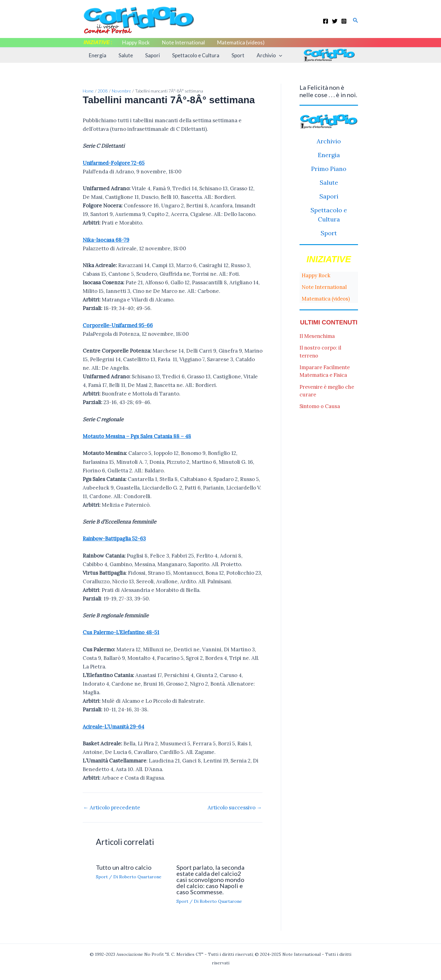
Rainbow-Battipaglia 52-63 (115, 538)
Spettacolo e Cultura (189, 55)
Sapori (148, 55)
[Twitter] (335, 21)
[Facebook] (326, 21)
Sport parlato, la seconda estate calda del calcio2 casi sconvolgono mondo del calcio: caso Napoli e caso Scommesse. (210, 879)
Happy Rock (135, 42)
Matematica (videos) (236, 42)
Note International (181, 42)
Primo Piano (329, 169)
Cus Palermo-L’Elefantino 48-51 (122, 632)
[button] (356, 21)
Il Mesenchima (318, 336)
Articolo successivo (235, 807)
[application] (269, 55)
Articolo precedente (112, 807)
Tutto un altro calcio (124, 866)
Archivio (259, 55)
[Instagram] (344, 21)
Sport (230, 55)
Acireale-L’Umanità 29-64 (115, 726)
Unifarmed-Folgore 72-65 (114, 163)
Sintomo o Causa (320, 406)
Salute (123, 55)
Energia (97, 55)
